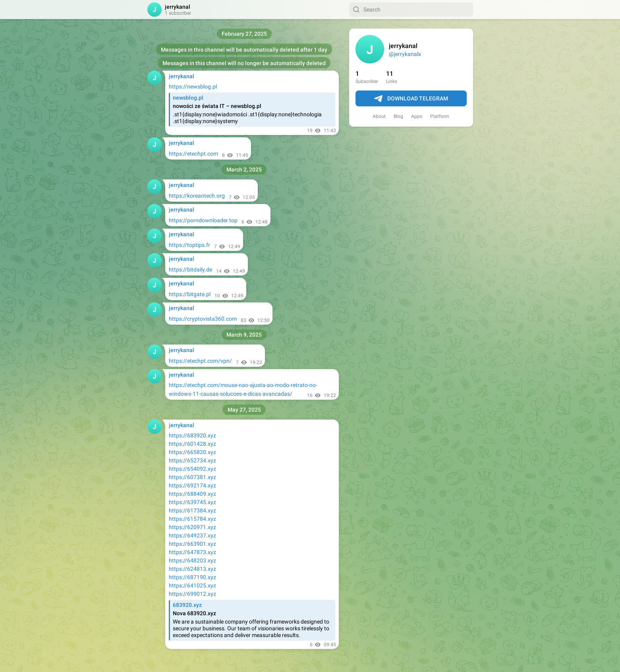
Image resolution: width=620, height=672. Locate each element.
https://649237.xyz (192, 535)
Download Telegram (411, 99)
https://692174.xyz (192, 485)
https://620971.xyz (192, 527)
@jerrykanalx (405, 54)
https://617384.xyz (192, 510)
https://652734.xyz (192, 460)
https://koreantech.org (197, 196)
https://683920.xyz (192, 435)
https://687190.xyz (192, 577)
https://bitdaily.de (190, 270)
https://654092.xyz (192, 469)
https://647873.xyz (192, 552)
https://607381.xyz (192, 477)
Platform (440, 116)
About (379, 116)
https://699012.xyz (192, 594)
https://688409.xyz (192, 494)
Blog (398, 116)
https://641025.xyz (192, 585)
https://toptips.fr (189, 245)
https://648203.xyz (192, 560)
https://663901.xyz (192, 544)
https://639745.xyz (192, 502)
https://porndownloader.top (203, 220)
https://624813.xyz (192, 569)
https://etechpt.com (193, 154)
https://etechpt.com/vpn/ (200, 361)
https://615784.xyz (192, 519)
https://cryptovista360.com (203, 319)
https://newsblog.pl (193, 87)
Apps (417, 116)
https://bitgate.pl (190, 294)
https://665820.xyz (192, 452)
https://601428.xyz (192, 444)
